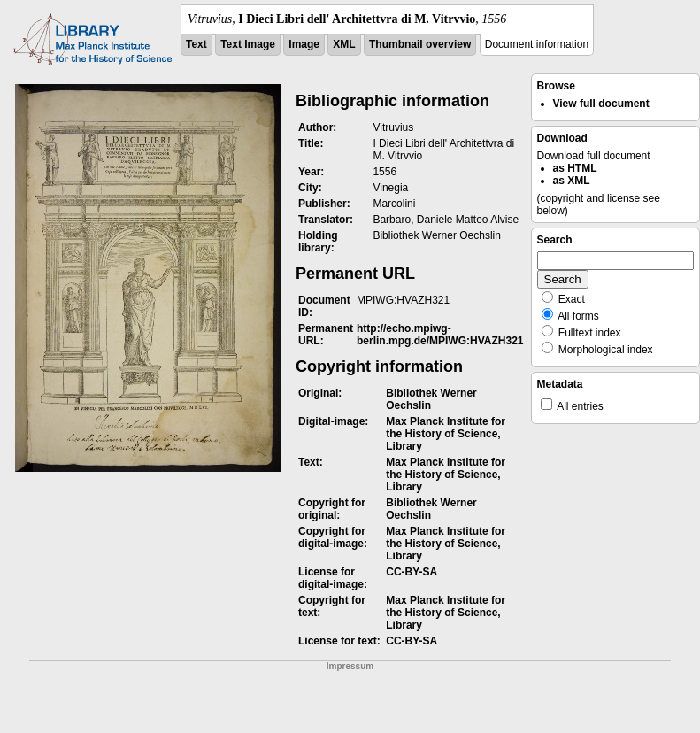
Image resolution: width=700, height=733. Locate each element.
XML (344, 44)
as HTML (575, 168)
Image (304, 44)
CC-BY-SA (412, 572)
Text (196, 44)
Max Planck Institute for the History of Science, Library (446, 434)
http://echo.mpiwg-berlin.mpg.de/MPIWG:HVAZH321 (440, 335)
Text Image (248, 44)
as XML (572, 181)
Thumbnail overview (420, 44)
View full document (601, 104)
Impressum (350, 666)
